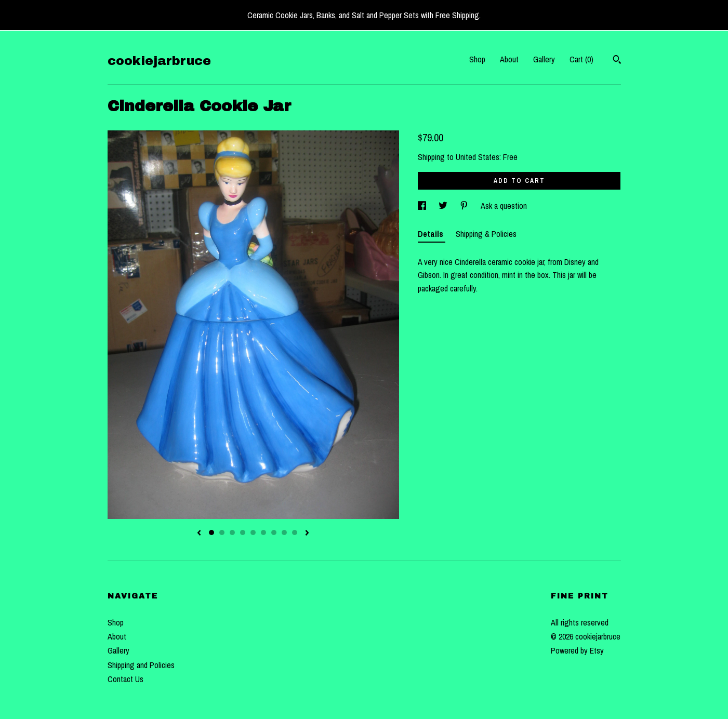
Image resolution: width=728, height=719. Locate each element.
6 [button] (263, 532)
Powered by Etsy (577, 650)
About (509, 59)
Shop (477, 59)
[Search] (617, 61)
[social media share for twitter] (444, 206)
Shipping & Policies (486, 234)
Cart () (581, 59)
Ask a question (504, 206)
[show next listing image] (307, 534)
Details (432, 234)
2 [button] (222, 532)
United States (478, 157)
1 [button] (211, 532)
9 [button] (295, 532)
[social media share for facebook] (423, 206)
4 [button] (243, 532)
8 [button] (284, 532)
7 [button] (274, 532)
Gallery (544, 59)
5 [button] (253, 532)
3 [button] (232, 532)
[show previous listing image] (199, 534)
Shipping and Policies (141, 665)
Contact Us (125, 679)
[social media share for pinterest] (465, 206)
